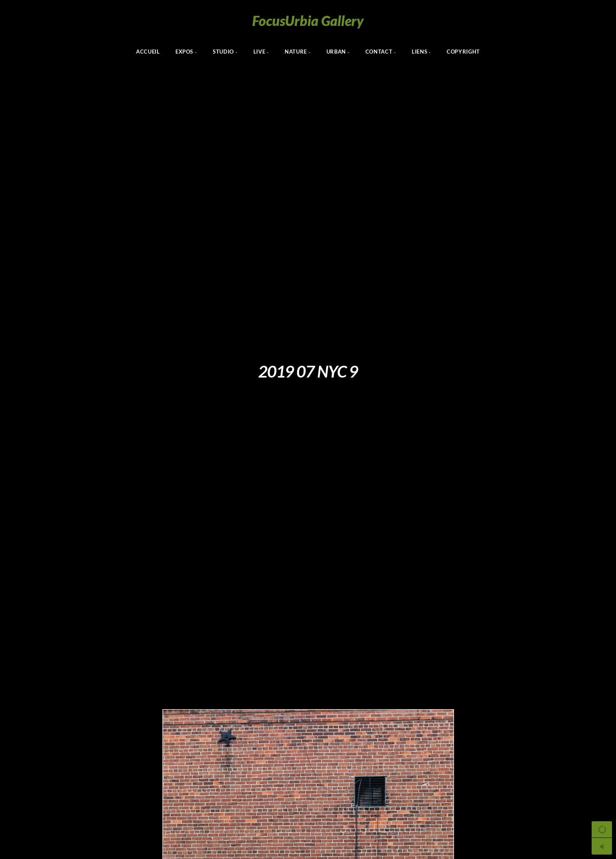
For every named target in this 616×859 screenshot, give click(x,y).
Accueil (148, 52)
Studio (223, 52)
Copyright (463, 52)
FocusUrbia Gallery (308, 21)
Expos (184, 52)
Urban (336, 52)
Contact (379, 52)
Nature (296, 52)
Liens (419, 52)
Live (259, 52)
